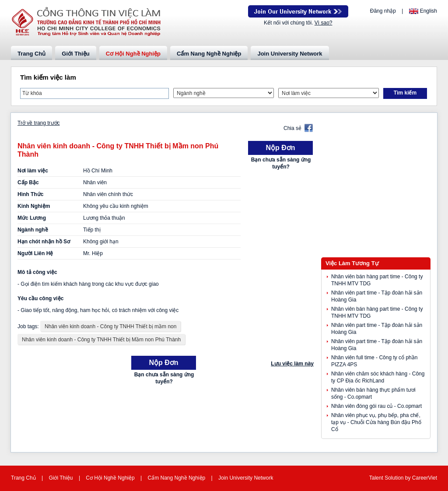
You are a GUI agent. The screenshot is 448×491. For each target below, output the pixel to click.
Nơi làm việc (33, 171)
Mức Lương (32, 218)
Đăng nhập (383, 11)
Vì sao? (324, 23)
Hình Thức (30, 194)
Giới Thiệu (75, 54)
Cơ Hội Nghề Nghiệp (133, 54)
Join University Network (290, 54)
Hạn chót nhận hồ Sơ (44, 242)
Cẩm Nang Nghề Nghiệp (209, 54)
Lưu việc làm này (292, 364)
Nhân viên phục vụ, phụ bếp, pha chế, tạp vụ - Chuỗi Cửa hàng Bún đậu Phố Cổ (376, 422)
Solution (395, 478)
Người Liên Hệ (35, 253)
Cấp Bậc (28, 182)
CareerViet (425, 478)
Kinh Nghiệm (34, 206)
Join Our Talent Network (298, 11)
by (409, 478)
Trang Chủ (31, 54)
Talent (377, 478)
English (429, 11)
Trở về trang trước (39, 123)
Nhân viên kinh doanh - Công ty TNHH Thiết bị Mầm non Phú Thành (101, 340)
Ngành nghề (33, 230)
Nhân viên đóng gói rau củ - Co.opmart (376, 406)
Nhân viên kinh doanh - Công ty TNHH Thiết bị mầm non (110, 326)
